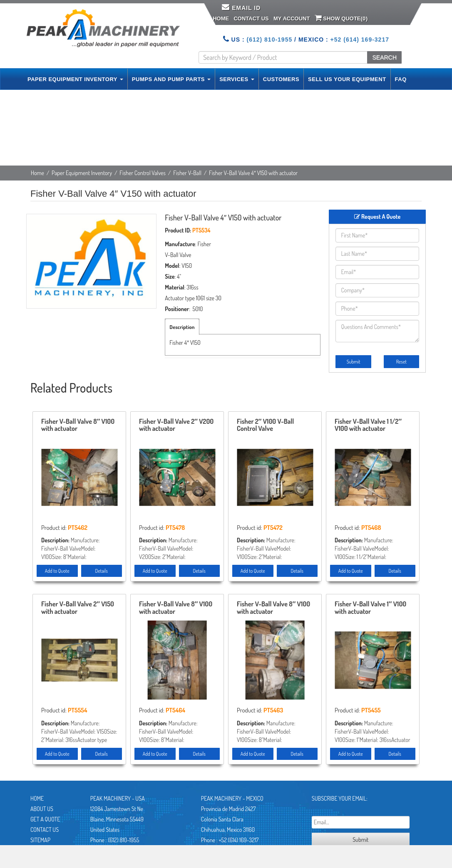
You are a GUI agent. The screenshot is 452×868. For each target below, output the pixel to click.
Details (102, 571)
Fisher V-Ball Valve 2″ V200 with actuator (176, 425)
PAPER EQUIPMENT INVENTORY (75, 79)
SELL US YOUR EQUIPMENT (347, 79)
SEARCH (384, 57)
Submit (354, 362)
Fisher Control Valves (143, 173)
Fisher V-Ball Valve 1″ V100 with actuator (370, 608)
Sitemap (40, 840)
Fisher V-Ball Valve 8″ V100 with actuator (78, 425)
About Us (42, 809)
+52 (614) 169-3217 (360, 40)
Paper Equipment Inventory (82, 173)
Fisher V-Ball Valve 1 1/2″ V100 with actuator (368, 425)
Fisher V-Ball (187, 173)
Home (221, 19)
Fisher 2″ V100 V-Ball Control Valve (265, 425)
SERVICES (237, 79)
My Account (292, 19)
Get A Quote (45, 819)
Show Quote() (341, 18)
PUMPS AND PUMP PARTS (171, 79)
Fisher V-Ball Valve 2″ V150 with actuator (78, 608)
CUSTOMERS (281, 79)
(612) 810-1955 (269, 40)
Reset (401, 362)
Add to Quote (57, 571)
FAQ (401, 79)
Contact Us (251, 19)
